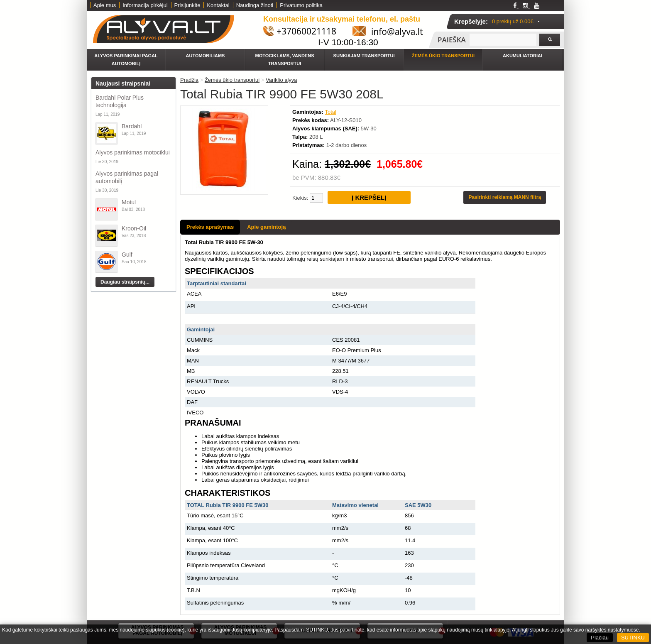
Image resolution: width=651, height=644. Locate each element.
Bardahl (132, 126)
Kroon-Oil (134, 228)
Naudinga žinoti (255, 5)
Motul (129, 202)
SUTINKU (633, 638)
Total (331, 112)
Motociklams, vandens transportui (285, 60)
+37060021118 (306, 31)
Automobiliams (206, 56)
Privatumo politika (301, 5)
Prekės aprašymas (210, 227)
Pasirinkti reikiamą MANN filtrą (505, 197)
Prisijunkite (187, 5)
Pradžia (189, 80)
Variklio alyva (281, 80)
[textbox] (503, 40)
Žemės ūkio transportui (443, 56)
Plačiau (600, 638)
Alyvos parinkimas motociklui (133, 152)
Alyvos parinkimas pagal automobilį (127, 177)
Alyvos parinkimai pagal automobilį (126, 60)
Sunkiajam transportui (364, 56)
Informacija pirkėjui (145, 5)
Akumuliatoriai (523, 56)
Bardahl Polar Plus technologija (120, 101)
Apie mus (105, 5)
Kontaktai (218, 5)
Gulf (127, 255)
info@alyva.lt (397, 32)
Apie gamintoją (266, 227)
